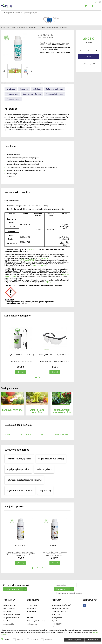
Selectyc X (30, 249)
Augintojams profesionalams (20, 490)
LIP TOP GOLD (43, 258)
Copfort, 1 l (55, 545)
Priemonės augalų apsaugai (29, 28)
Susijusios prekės (13, 99)
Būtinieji (6, 640)
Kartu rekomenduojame (54, 89)
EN (100, 2)
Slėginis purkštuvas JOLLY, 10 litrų (21, 355)
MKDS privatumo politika (12, 615)
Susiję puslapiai (12, 94)
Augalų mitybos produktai (18, 469)
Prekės (15, 28)
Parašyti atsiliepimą (16, 589)
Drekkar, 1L (65, 28)
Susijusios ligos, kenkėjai (32, 94)
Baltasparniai (26, 434)
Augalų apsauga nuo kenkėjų (50, 28)
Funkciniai (18, 640)
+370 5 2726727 (57, 615)
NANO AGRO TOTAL (27, 260)
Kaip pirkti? (7, 611)
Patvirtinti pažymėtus (74, 640)
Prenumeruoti (65, 589)
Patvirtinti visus (93, 640)
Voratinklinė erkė (62, 434)
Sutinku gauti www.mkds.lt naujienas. (68, 593)
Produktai (7, 621)
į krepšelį (89, 57)
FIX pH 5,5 (48, 282)
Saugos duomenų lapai (11, 618)
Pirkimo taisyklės (9, 608)
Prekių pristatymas (9, 605)
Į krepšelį (21, 372)
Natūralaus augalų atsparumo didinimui (24, 480)
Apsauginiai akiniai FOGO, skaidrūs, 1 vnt (55, 355)
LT (96, 2)
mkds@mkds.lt (57, 618)
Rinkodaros (47, 640)
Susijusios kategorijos (55, 94)
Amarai (7, 434)
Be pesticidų (45, 490)
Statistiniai (32, 640)
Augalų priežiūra (9, 624)
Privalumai (24, 89)
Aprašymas (11, 89)
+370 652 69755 (57, 624)
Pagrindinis (6, 28)
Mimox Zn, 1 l (21, 545)
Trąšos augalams (44, 469)
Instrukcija (37, 89)
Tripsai (41, 434)
